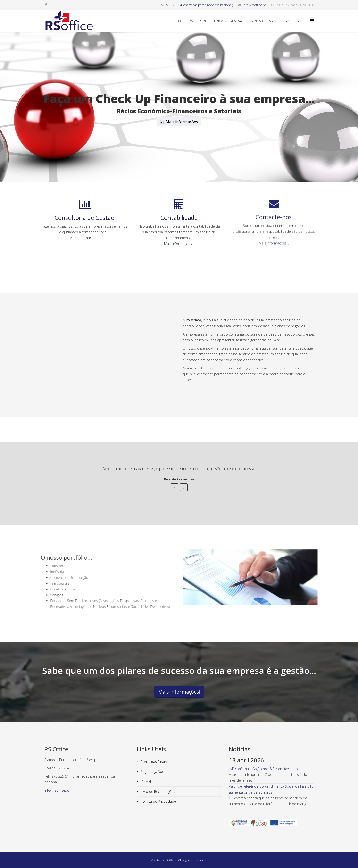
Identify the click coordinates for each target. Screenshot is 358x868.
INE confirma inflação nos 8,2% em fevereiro (263, 769)
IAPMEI (145, 782)
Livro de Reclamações (157, 791)
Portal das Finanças (156, 762)
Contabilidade (262, 21)
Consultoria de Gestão (221, 21)
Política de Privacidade (158, 801)
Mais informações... (84, 217)
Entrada (186, 21)
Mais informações (179, 122)
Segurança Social (154, 772)
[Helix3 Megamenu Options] (312, 20)
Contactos (292, 21)
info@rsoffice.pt (254, 5)
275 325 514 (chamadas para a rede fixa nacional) (199, 5)
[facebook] (46, 5)
